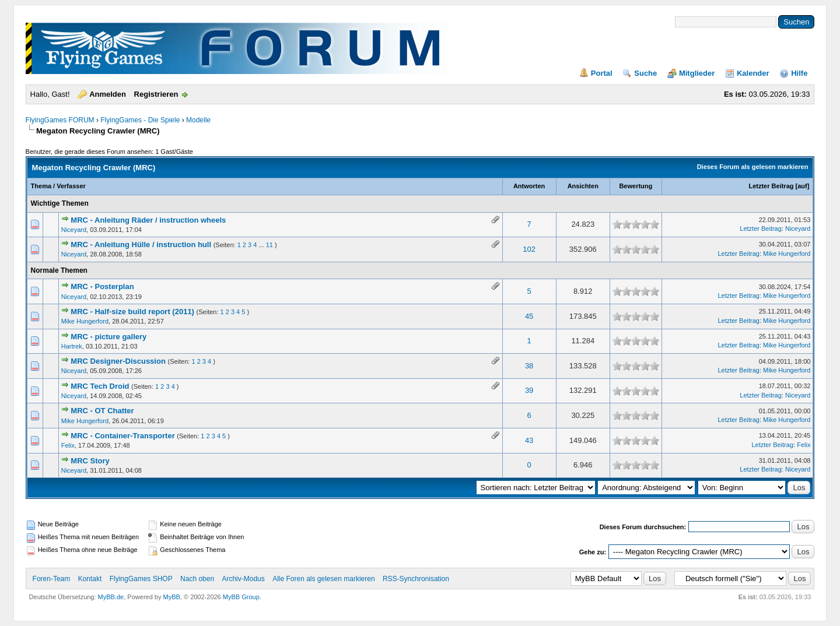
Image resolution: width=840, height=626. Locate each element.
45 (529, 316)
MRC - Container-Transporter (123, 436)
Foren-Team (52, 579)
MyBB (172, 597)
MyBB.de (111, 597)
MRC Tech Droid (100, 386)
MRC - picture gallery (108, 337)
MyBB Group (241, 597)
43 (529, 440)
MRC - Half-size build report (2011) (132, 312)
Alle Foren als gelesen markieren (323, 579)
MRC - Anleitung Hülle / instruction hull (141, 245)
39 (529, 390)
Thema (41, 186)
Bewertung (636, 186)
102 (529, 249)
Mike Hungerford (787, 254)
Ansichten (583, 186)
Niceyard (74, 230)
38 (529, 366)
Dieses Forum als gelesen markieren (753, 167)
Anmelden (108, 94)
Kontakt (90, 579)
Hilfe (799, 73)
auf (802, 186)
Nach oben (197, 579)
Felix (68, 445)
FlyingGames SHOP (141, 579)
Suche (645, 73)
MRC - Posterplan (102, 286)
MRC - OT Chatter (102, 411)
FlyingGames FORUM (60, 120)
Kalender (753, 73)
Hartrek (72, 346)
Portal (602, 73)
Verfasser (71, 186)
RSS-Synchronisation (416, 579)
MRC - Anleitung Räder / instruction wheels (148, 220)
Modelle (198, 120)
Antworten (529, 186)
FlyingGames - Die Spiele (140, 120)
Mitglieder (697, 73)
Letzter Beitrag (771, 186)
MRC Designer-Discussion (118, 361)
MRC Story (90, 461)
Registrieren (156, 94)
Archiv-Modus (243, 579)
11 (269, 245)
